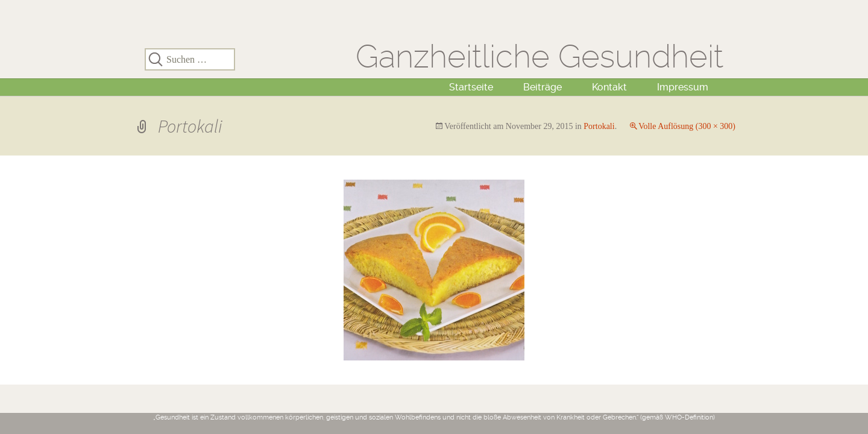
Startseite (471, 87)
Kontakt (609, 87)
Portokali (599, 126)
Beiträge (542, 87)
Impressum (683, 87)
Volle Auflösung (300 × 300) (687, 126)
